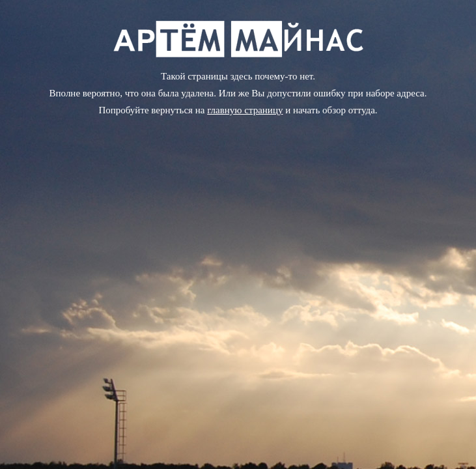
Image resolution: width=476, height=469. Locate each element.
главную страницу (245, 110)
